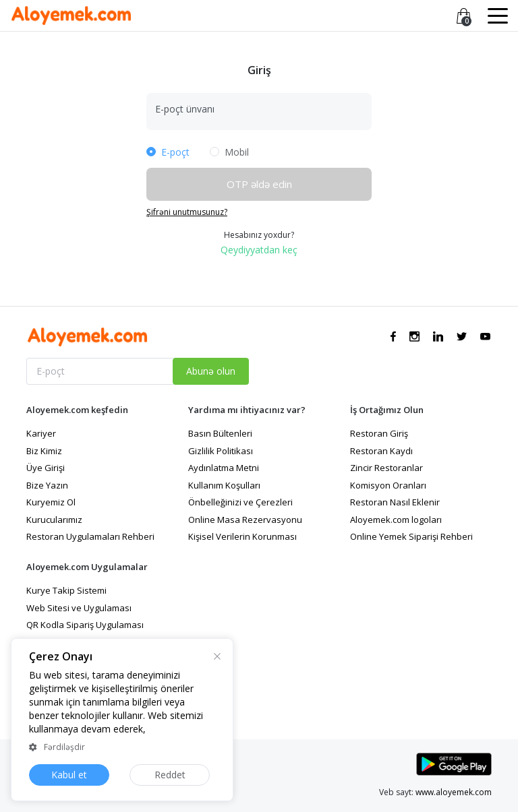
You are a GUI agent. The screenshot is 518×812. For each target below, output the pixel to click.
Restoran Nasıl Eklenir (395, 502)
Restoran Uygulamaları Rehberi (90, 536)
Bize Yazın (47, 485)
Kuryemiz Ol (51, 502)
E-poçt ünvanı (185, 109)
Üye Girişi (46, 468)
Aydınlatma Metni (224, 468)
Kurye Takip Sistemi (66, 590)
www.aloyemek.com (454, 792)
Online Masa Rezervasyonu (245, 520)
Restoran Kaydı (381, 451)
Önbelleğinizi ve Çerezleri (240, 502)
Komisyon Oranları (388, 485)
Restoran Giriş (379, 433)
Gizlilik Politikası (221, 451)
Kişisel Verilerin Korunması (242, 536)
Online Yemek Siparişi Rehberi (411, 536)
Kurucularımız (54, 520)
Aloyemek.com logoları (396, 520)
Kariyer (41, 433)
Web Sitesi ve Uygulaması (79, 608)
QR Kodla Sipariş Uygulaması (85, 625)
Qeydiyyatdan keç (259, 250)
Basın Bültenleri (220, 433)
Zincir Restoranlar (386, 468)
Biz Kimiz (44, 451)
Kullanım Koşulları (224, 485)
